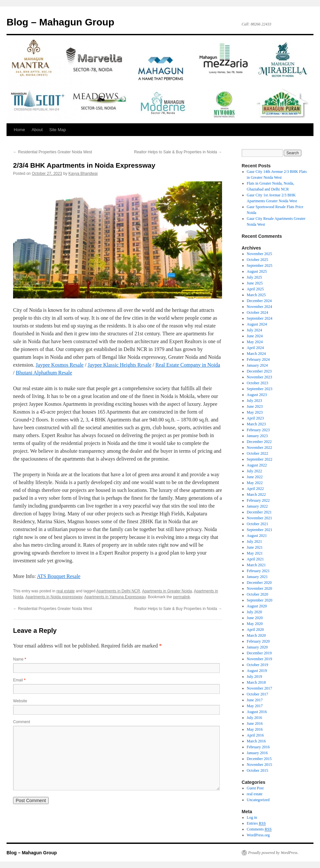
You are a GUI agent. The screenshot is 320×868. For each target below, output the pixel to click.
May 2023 (255, 412)
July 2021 (255, 541)
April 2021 (255, 559)
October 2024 (258, 312)
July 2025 (255, 277)
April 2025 (255, 289)
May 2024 (255, 342)
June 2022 (255, 477)
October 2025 (258, 260)
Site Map (58, 130)
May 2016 (255, 729)
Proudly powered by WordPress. (273, 853)
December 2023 (259, 371)
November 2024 (260, 307)
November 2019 (260, 659)
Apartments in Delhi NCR (118, 591)
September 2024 (260, 318)
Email (19, 680)
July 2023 (255, 401)
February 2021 (258, 571)
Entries (256, 823)
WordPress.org (258, 835)
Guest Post (255, 788)
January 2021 (257, 577)
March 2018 (256, 682)
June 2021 (255, 547)
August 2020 (257, 606)
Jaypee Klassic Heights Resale (119, 365)
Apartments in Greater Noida (167, 591)
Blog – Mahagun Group (60, 22)
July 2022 (255, 471)
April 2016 (255, 735)
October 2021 (258, 524)
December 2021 (259, 512)
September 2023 (260, 389)
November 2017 (260, 688)
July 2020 (255, 612)
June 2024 (255, 336)
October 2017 (258, 694)
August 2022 (257, 465)
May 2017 (255, 706)
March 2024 (256, 354)
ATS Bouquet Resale (59, 576)
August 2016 (257, 712)
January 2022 (257, 506)
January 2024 (257, 365)
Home (19, 130)
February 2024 (258, 359)
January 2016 (257, 753)
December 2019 (259, 653)
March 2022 (256, 495)
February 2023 (258, 430)
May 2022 (255, 483)
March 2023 (256, 424)
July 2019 (255, 677)
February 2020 (258, 641)
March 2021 (256, 565)
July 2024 (255, 330)
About (37, 130)
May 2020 (255, 624)
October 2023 (258, 383)
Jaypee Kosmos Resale (60, 365)
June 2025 (255, 283)
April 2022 (255, 489)
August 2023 (257, 395)
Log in (252, 817)
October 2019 (258, 665)
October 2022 (258, 453)
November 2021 (260, 518)
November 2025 (260, 254)
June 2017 (255, 700)
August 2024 (257, 324)
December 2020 (259, 583)
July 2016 (255, 718)
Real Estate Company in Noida (188, 365)
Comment (22, 722)
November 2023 (260, 377)
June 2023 (255, 406)
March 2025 (256, 295)
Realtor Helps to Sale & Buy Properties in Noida (178, 152)
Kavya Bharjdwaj (83, 174)
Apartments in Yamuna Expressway (115, 597)
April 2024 (255, 348)
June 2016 (255, 723)
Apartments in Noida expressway (54, 597)
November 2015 (260, 765)
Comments (259, 829)
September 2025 (260, 266)
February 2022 (258, 500)
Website (20, 701)
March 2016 (256, 741)
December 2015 (259, 759)
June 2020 (255, 618)
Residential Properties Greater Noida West (53, 152)
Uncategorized (258, 800)
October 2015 (258, 770)
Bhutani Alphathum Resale (44, 373)
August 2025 (257, 271)
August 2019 (257, 671)
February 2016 (258, 747)
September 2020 (260, 600)
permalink (182, 597)
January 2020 (257, 647)
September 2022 (260, 459)
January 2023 (257, 436)
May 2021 (255, 553)
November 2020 (260, 588)
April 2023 (255, 418)
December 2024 (259, 301)
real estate (66, 591)
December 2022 (259, 442)
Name (20, 659)
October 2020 (258, 594)
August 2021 (257, 536)
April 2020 (255, 630)
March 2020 (256, 635)
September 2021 (260, 530)
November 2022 (260, 448)
